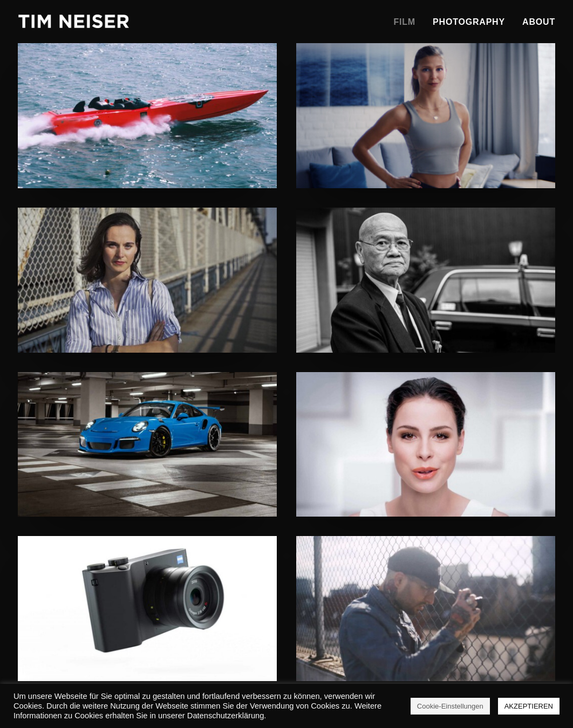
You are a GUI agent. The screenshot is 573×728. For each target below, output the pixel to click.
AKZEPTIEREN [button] (529, 706)
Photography (469, 22)
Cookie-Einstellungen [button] (450, 706)
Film (404, 22)
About (539, 22)
